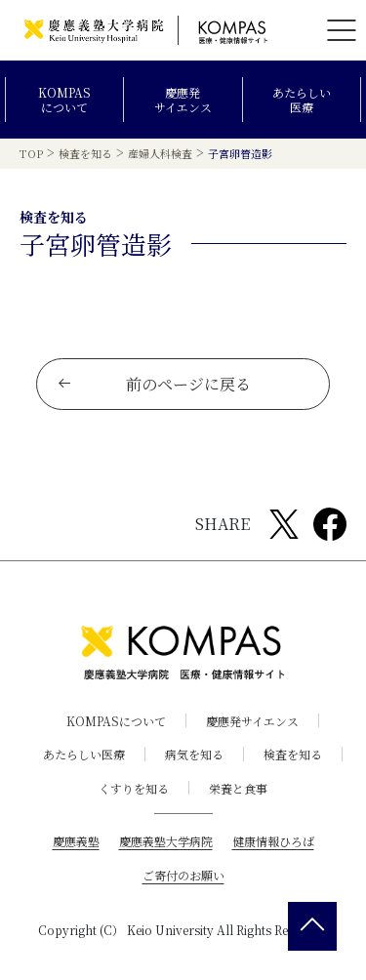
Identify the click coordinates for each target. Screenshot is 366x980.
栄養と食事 (238, 788)
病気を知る (194, 754)
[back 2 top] (312, 926)
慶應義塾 (76, 841)
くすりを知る (134, 788)
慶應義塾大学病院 (166, 841)
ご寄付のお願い (183, 875)
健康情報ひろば (273, 841)
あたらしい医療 (302, 100)
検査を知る (293, 754)
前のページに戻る (154, 384)
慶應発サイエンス (183, 100)
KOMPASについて (64, 100)
